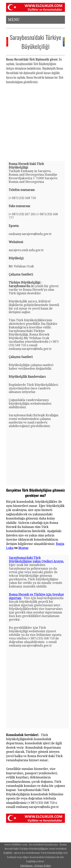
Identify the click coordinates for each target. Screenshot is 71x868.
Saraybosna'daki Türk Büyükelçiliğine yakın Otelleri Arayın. (36, 560)
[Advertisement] (35, 121)
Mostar (23, 548)
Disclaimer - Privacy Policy (36, 866)
